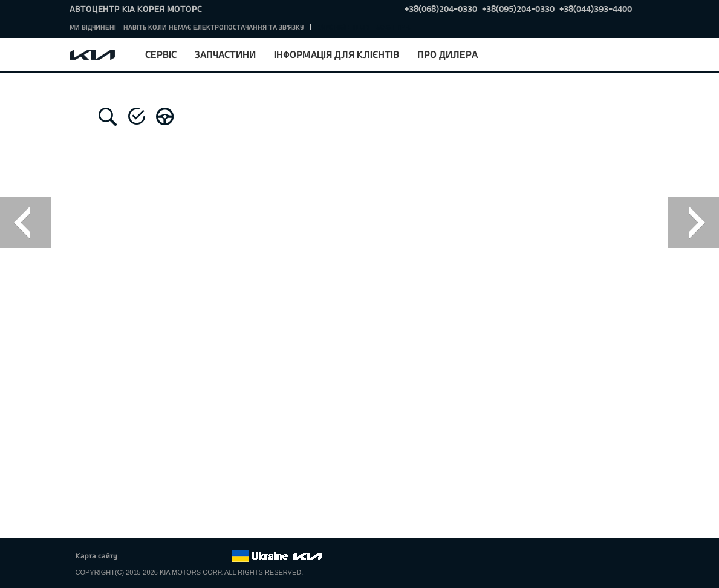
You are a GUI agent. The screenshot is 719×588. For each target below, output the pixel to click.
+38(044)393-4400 (596, 9)
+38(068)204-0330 (441, 9)
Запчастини (225, 54)
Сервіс (161, 54)
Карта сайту (96, 555)
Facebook (138, 557)
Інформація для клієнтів (337, 54)
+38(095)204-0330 (518, 9)
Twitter (155, 557)
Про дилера (447, 54)
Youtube (189, 557)
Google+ (172, 557)
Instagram (206, 557)
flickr (222, 557)
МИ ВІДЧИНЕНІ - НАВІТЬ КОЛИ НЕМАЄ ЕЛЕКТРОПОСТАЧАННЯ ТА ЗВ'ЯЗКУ (187, 27)
